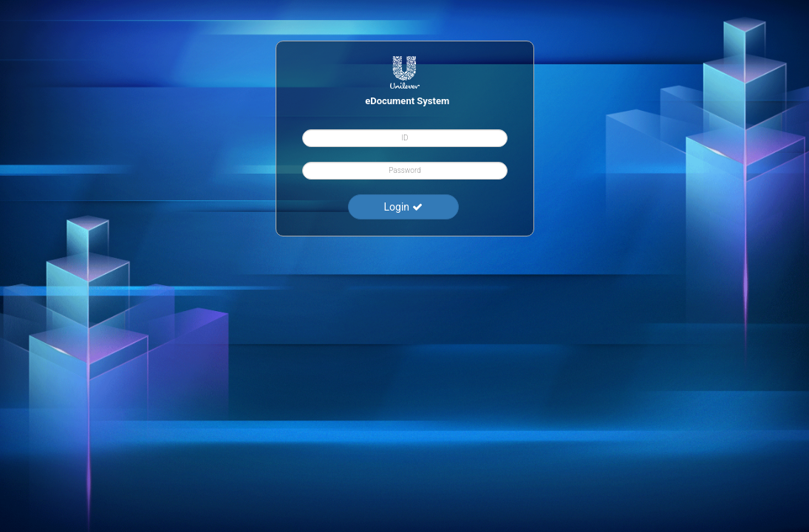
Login (403, 207)
